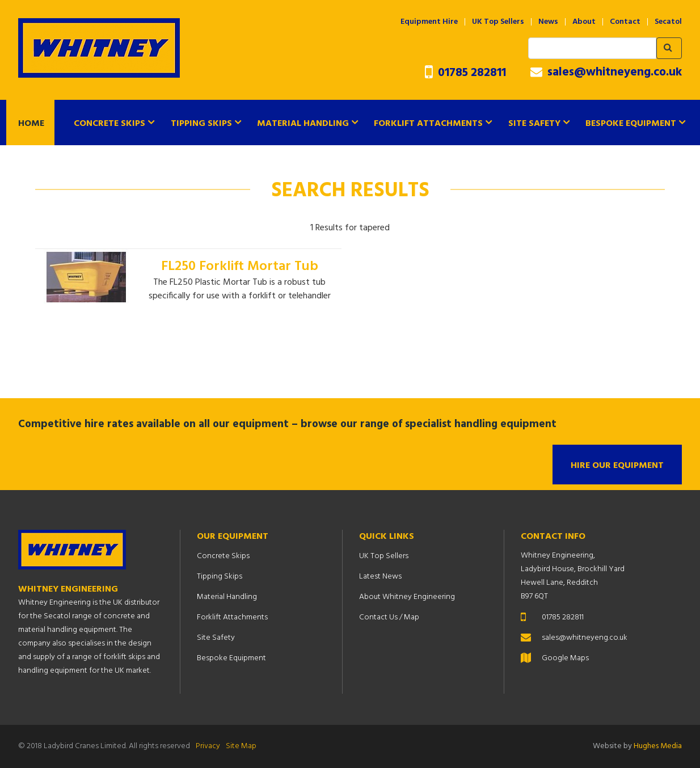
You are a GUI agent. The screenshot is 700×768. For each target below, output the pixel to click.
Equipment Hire (429, 22)
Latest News (380, 577)
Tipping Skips (201, 124)
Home (31, 124)
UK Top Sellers (498, 22)
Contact (625, 22)
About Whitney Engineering (407, 597)
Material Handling (303, 124)
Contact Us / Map (389, 617)
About (584, 22)
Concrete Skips (109, 124)
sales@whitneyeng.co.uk (606, 73)
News (548, 22)
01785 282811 (465, 73)
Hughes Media (658, 746)
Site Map (241, 746)
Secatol (668, 22)
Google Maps (565, 658)
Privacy (208, 746)
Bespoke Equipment (631, 124)
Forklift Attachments (428, 124)
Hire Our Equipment (617, 466)
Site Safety (534, 124)
